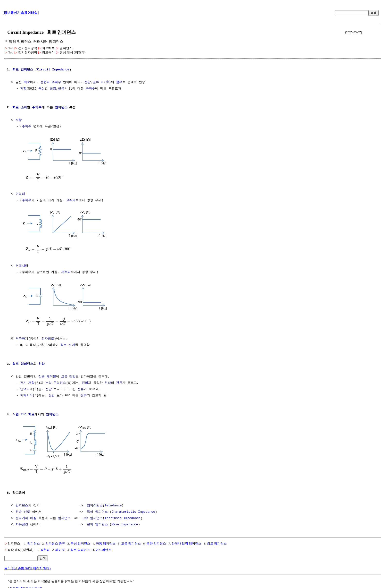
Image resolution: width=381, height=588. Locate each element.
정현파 (45, 82)
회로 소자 (20, 108)
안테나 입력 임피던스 (187, 541)
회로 (16, 70)
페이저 (60, 548)
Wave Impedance (125, 523)
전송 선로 (23, 510)
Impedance (61, 70)
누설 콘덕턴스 (56, 382)
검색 (373, 13)
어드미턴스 (104, 548)
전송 (41, 375)
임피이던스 (95, 504)
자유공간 (22, 523)
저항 (23, 89)
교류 (64, 375)
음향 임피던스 (156, 541)
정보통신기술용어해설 (21, 13)
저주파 (66, 271)
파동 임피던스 (106, 541)
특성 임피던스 (97, 510)
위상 (41, 363)
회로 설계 (68, 344)
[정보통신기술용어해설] (25, 586)
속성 (41, 89)
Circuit (44, 70)
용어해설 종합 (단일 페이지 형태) (28, 566)
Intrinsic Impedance (123, 516)
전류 (96, 82)
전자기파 (22, 516)
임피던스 (27, 70)
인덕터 (20, 194)
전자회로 (49, 337)
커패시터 (22, 265)
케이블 (51, 375)
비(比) (106, 82)
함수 (119, 82)
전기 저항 (27, 382)
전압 (88, 82)
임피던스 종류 (55, 541)
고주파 (71, 200)
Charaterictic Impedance (133, 510)
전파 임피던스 (97, 523)
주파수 (56, 82)
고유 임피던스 (92, 516)
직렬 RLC (19, 413)
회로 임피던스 (217, 541)
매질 (33, 516)
